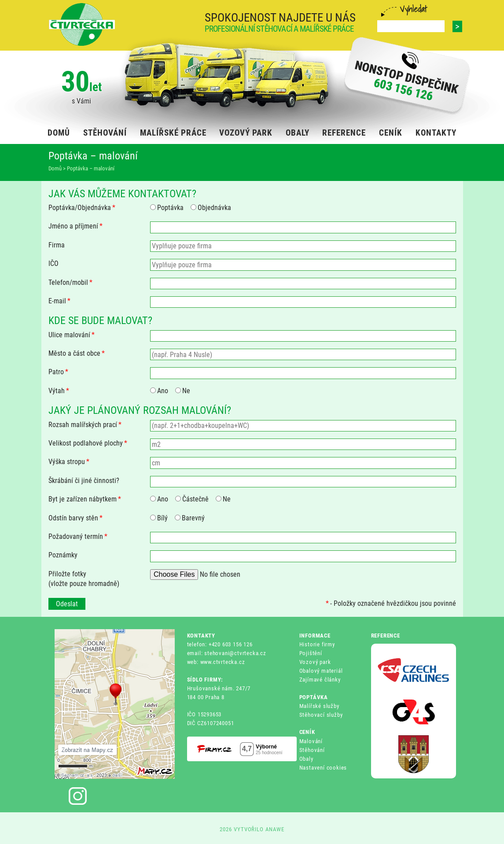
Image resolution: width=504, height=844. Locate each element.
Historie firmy (317, 644)
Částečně (192, 499)
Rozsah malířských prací (85, 425)
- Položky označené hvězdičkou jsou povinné (391, 604)
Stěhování (312, 750)
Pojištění (311, 653)
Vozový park (315, 662)
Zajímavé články (320, 680)
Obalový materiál (321, 671)
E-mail (59, 301)
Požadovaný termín (78, 536)
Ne (183, 391)
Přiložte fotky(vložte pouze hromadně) (84, 579)
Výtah (59, 391)
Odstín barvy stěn (75, 518)
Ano (159, 391)
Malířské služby (319, 706)
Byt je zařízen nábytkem (85, 499)
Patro (58, 372)
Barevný (190, 518)
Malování (311, 741)
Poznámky (63, 555)
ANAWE (275, 829)
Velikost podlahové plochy (88, 443)
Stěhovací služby (321, 715)
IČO (53, 264)
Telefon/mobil (70, 282)
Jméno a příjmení (75, 226)
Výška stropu (69, 462)
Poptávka (167, 208)
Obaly (306, 759)
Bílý (159, 518)
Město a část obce (77, 353)
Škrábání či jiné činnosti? (84, 481)
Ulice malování (72, 335)
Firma (57, 245)
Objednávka (211, 208)
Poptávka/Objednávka (82, 208)
